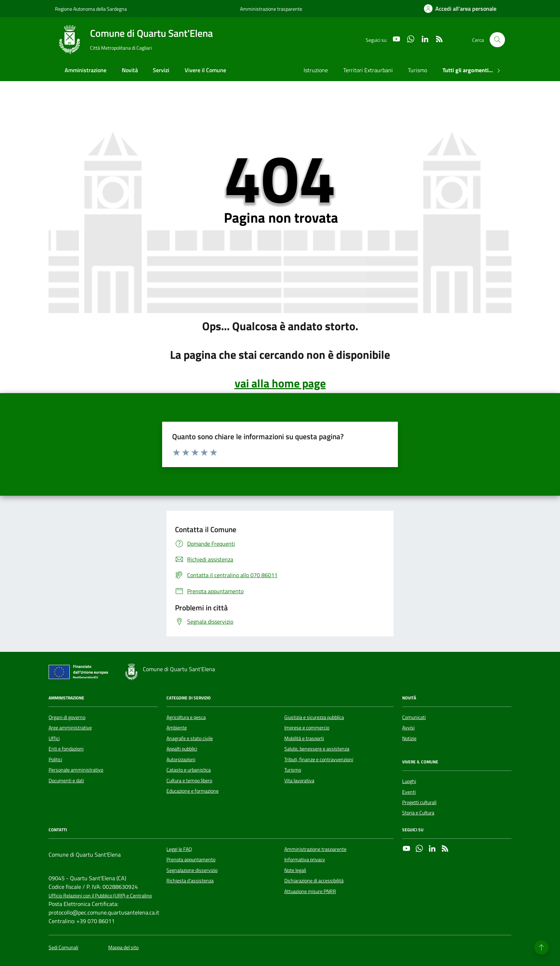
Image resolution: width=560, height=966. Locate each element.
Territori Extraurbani (368, 70)
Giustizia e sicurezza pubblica (314, 717)
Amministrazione (86, 70)
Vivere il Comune (205, 70)
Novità (130, 70)
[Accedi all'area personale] (460, 9)
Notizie (409, 738)
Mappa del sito (123, 948)
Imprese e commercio (307, 728)
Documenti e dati (66, 781)
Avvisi (408, 728)
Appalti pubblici (182, 749)
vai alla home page (280, 383)
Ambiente (177, 728)
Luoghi (409, 781)
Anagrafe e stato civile (190, 738)
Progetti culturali (419, 802)
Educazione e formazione (192, 791)
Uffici (54, 738)
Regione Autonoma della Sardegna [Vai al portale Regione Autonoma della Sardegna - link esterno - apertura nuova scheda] (91, 9)
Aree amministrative (70, 728)
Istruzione (316, 70)
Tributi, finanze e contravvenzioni (319, 759)
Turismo (417, 70)
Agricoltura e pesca (186, 717)
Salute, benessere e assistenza (317, 749)
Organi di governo (67, 717)
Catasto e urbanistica (189, 770)
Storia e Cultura (418, 813)
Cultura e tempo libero (189, 781)
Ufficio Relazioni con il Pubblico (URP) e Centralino (100, 896)
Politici (55, 759)
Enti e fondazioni (66, 749)
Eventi (409, 792)
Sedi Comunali (63, 948)
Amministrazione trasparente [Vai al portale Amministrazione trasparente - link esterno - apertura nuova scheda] (271, 9)
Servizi (161, 70)
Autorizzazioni (181, 759)
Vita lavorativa (299, 781)
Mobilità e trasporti (304, 738)
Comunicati (414, 717)
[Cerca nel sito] (497, 40)
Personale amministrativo (76, 770)
